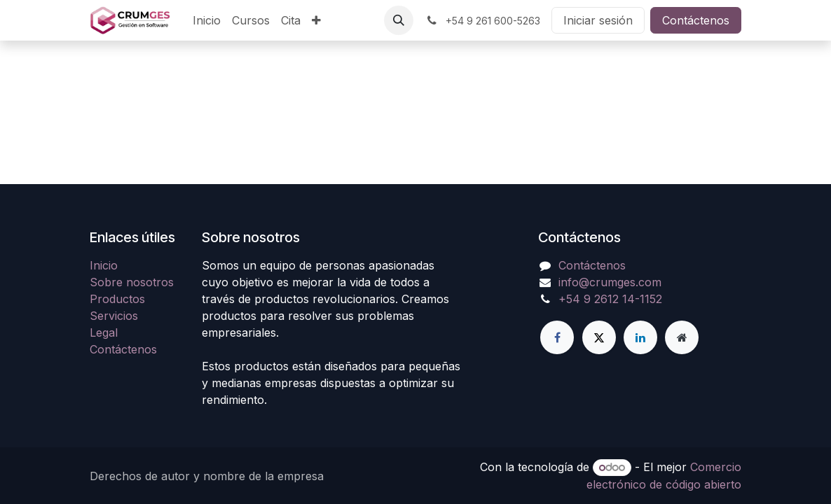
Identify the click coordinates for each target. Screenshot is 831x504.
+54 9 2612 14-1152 (610, 299)
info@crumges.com (610, 282)
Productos (117, 299)
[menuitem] (207, 20)
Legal (104, 332)
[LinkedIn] (640, 337)
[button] (399, 20)
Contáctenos (696, 20)
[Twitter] (599, 337)
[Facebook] (557, 337)
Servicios (114, 316)
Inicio (104, 265)
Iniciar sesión (598, 20)
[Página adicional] (682, 337)
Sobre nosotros (132, 282)
